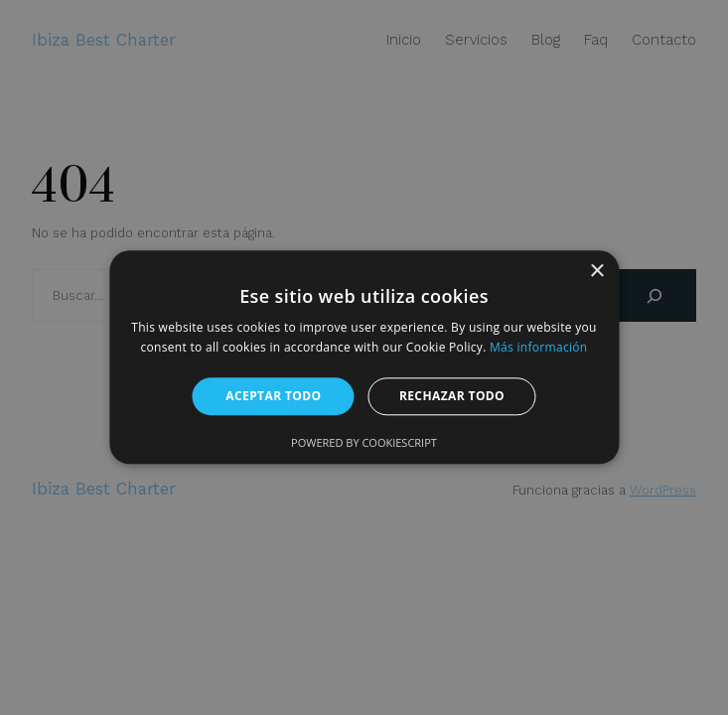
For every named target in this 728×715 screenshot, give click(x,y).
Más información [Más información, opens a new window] (538, 348)
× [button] (596, 272)
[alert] (364, 357)
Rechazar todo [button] (452, 396)
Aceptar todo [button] (273, 396)
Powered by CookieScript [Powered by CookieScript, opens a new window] (364, 443)
